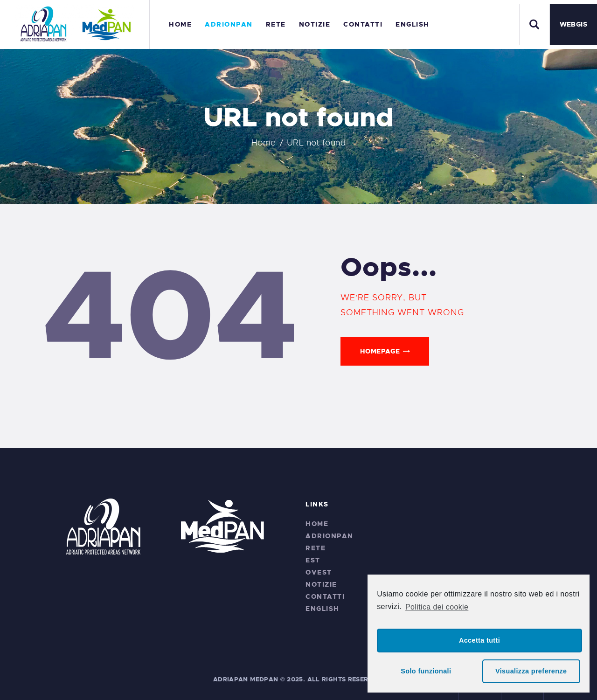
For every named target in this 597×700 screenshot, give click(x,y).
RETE (316, 548)
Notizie (321, 584)
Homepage (380, 351)
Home (264, 143)
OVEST (319, 572)
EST (313, 560)
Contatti (325, 596)
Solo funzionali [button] (426, 671)
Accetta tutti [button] (479, 640)
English (323, 609)
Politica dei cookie (437, 607)
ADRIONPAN (330, 536)
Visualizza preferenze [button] (531, 671)
